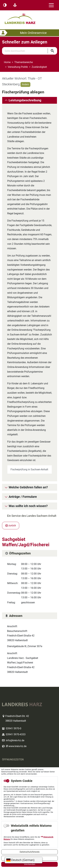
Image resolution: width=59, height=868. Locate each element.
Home (7, 62)
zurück (11, 526)
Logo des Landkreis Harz (24, 17)
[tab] (30, 100)
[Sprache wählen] (24, 860)
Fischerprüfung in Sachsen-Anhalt (29, 470)
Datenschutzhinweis (30, 852)
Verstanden (30, 864)
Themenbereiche (24, 62)
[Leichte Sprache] (15, 5)
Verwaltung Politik (18, 67)
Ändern (25, 84)
